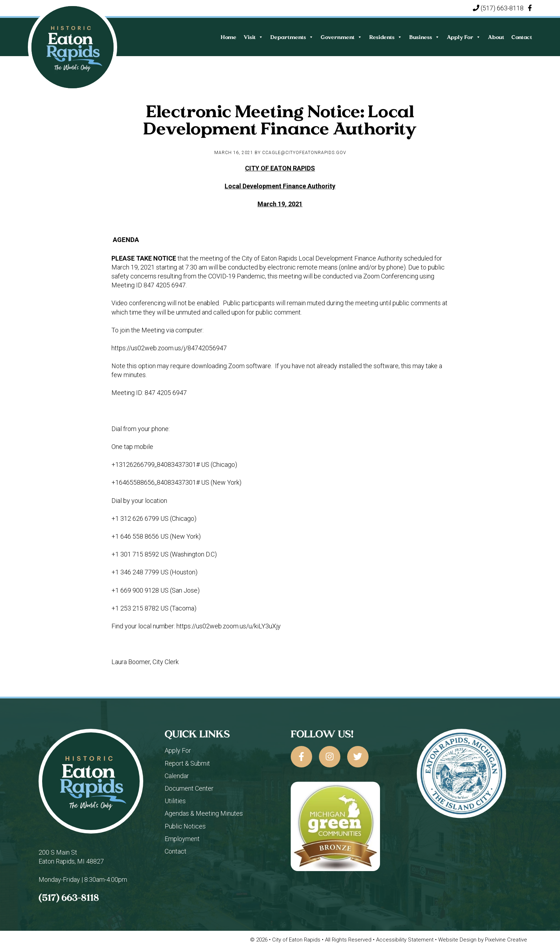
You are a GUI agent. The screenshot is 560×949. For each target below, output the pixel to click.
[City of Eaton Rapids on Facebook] (301, 757)
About (496, 37)
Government (341, 37)
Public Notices (185, 826)
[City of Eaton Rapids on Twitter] (358, 757)
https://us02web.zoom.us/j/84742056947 (169, 348)
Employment (182, 839)
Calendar (177, 776)
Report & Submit (187, 763)
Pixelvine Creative (506, 940)
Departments (292, 37)
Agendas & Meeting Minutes (204, 813)
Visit (253, 37)
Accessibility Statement (406, 940)
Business (424, 37)
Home (229, 37)
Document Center (189, 788)
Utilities (175, 801)
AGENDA (126, 240)
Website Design (458, 940)
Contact (522, 37)
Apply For (464, 37)
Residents (386, 37)
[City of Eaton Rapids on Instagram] (330, 757)
